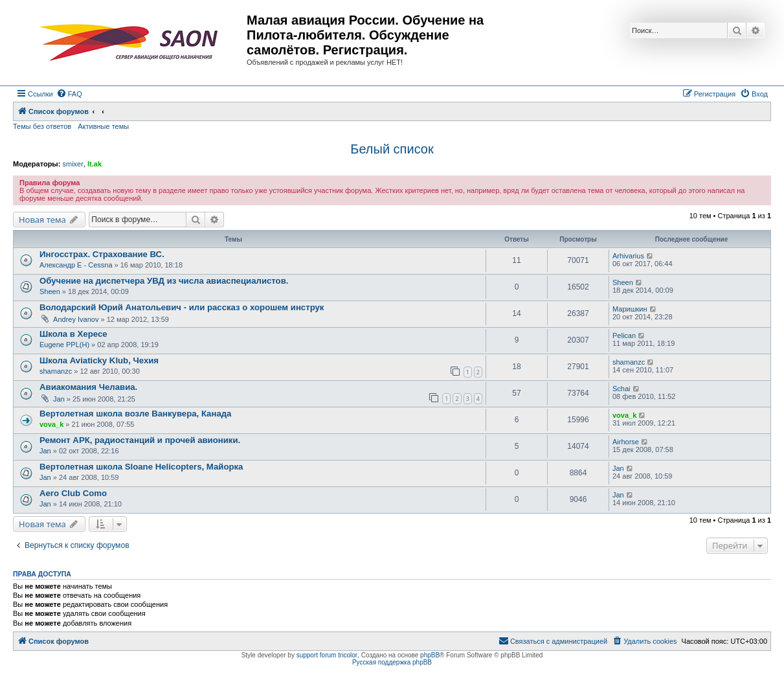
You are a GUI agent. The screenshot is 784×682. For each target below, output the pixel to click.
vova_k (51, 424)
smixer (73, 164)
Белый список (392, 149)
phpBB (430, 655)
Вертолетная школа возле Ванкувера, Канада (135, 414)
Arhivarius (628, 256)
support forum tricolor (327, 655)
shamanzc (56, 371)
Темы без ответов (42, 126)
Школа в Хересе (73, 334)
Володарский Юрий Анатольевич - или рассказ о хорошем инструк (182, 307)
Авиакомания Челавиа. (88, 387)
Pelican (624, 335)
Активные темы (103, 126)
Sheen (50, 291)
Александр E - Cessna (76, 265)
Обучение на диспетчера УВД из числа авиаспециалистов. (164, 281)
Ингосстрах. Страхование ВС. (102, 254)
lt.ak (95, 164)
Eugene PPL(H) (64, 345)
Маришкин (630, 309)
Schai (622, 389)
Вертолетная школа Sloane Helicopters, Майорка (141, 467)
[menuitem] (69, 94)
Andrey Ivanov (76, 319)
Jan (59, 399)
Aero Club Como (73, 493)
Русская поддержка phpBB (392, 662)
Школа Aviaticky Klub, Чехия (99, 360)
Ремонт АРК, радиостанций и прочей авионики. (140, 440)
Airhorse (626, 442)
